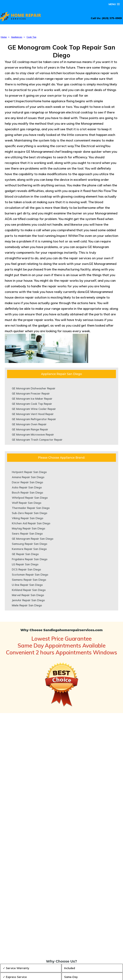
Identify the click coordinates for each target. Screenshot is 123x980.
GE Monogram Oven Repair (29, 424)
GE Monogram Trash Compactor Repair (37, 440)
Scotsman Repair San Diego (30, 575)
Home (4, 37)
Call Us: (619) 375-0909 (106, 18)
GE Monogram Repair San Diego (33, 539)
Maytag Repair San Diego (29, 528)
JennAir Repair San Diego (28, 600)
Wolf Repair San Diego (27, 503)
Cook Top (31, 37)
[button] (114, 4)
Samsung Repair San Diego (30, 544)
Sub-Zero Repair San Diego (30, 513)
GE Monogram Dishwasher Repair (34, 388)
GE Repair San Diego (25, 554)
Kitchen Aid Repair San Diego (31, 523)
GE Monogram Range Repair (30, 429)
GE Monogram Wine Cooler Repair (34, 409)
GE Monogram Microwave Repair (33, 434)
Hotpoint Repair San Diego (29, 472)
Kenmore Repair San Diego (29, 549)
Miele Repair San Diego (27, 605)
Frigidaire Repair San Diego (30, 559)
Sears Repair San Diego (27, 534)
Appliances (17, 37)
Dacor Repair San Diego (27, 482)
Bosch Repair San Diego (27, 492)
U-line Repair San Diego (27, 585)
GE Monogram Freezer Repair (31, 393)
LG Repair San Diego (25, 564)
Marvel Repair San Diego (28, 595)
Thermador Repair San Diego (31, 508)
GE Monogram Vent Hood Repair (33, 414)
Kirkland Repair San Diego (29, 590)
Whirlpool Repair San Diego (30, 498)
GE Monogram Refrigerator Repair (34, 419)
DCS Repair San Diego (26, 569)
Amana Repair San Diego (28, 477)
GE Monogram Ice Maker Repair (32, 399)
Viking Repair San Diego (28, 518)
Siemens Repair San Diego (29, 580)
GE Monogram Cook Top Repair (32, 404)
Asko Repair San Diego (27, 487)
